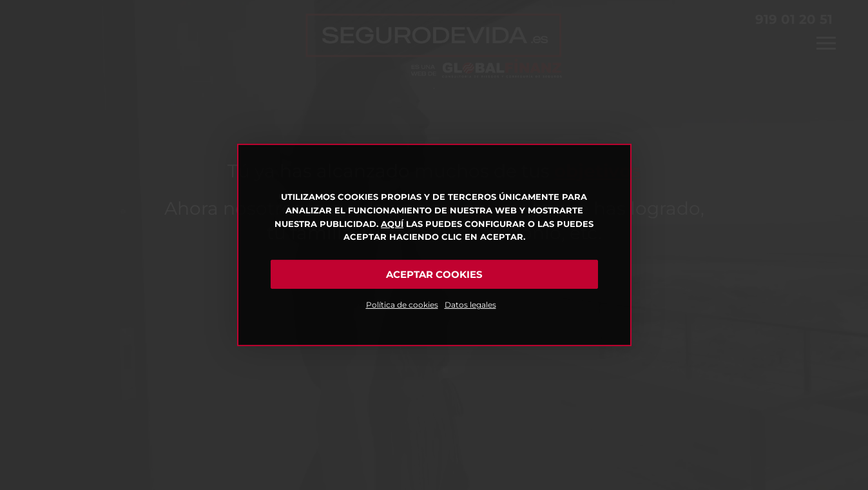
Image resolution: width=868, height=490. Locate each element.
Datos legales (470, 305)
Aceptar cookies (434, 274)
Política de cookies (402, 305)
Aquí (392, 224)
